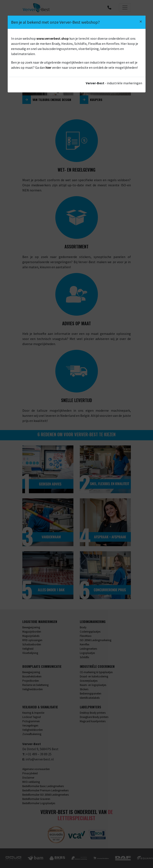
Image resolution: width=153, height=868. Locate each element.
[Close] (141, 22)
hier (48, 67)
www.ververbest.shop (53, 38)
